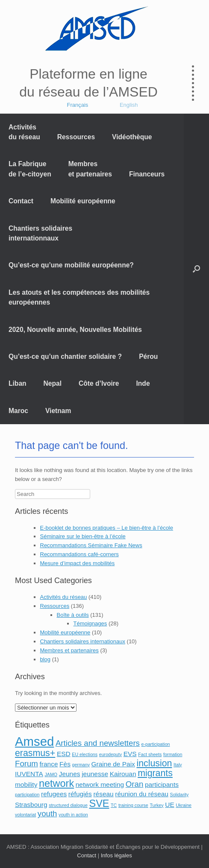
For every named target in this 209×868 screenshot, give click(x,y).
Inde (143, 383)
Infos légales (116, 855)
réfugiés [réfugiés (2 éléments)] (80, 794)
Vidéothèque (132, 137)
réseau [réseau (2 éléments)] (103, 794)
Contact (21, 201)
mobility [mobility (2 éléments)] (26, 784)
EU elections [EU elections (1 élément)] (85, 754)
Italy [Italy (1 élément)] (178, 765)
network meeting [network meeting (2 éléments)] (100, 784)
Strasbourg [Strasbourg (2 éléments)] (31, 805)
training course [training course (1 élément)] (133, 805)
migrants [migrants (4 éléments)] (155, 773)
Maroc (18, 411)
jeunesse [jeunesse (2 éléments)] (95, 774)
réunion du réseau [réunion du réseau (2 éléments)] (142, 794)
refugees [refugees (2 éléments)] (54, 794)
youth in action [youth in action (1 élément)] (73, 815)
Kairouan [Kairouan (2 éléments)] (123, 774)
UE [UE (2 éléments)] (169, 805)
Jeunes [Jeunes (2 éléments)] (70, 774)
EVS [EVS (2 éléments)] (130, 754)
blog (46, 659)
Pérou (148, 356)
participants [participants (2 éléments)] (162, 784)
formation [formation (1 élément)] (173, 754)
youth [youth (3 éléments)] (47, 814)
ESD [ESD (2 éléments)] (64, 754)
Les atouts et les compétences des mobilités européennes (79, 297)
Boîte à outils (73, 615)
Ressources (76, 137)
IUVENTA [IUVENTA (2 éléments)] (29, 774)
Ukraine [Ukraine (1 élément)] (184, 805)
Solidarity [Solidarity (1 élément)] (180, 795)
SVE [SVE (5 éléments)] (99, 803)
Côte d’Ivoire (99, 383)
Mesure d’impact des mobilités (78, 563)
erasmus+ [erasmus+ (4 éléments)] (35, 753)
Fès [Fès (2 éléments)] (65, 764)
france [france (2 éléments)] (49, 764)
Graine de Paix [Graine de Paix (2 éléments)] (113, 764)
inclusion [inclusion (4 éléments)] (154, 763)
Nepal (53, 383)
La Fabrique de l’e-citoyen (30, 169)
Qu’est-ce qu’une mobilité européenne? (71, 265)
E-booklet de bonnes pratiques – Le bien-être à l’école (107, 528)
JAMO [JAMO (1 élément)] (51, 774)
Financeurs (147, 174)
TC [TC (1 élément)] (114, 805)
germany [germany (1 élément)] (81, 765)
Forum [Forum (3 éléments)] (26, 764)
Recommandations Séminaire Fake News (91, 545)
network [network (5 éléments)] (56, 783)
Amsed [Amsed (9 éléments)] (34, 741)
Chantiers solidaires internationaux (83, 641)
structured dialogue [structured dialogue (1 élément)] (68, 805)
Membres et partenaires (90, 169)
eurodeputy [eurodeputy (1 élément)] (110, 754)
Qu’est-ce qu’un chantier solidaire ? (65, 356)
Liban (18, 383)
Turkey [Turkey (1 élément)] (156, 805)
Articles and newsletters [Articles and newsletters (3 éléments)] (98, 743)
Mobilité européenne (83, 201)
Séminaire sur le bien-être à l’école (83, 536)
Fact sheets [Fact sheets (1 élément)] (150, 754)
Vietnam (58, 411)
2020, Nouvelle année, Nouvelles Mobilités (75, 330)
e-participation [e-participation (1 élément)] (156, 744)
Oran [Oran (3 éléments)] (134, 784)
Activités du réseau (24, 132)
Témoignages (90, 623)
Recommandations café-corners (79, 554)
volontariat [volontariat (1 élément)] (25, 815)
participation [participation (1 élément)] (27, 795)
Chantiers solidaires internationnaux (40, 233)
